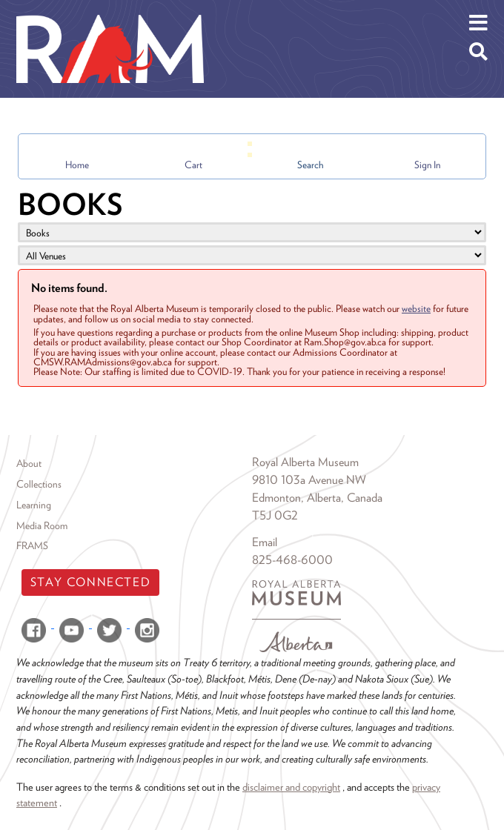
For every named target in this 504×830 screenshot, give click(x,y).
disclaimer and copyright (291, 787)
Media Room (42, 525)
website (416, 308)
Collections (39, 484)
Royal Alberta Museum (305, 462)
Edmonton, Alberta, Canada (317, 498)
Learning (34, 505)
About (29, 463)
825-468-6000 (292, 560)
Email (265, 542)
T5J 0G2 (275, 515)
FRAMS (32, 545)
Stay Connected (90, 582)
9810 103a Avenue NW (309, 480)
